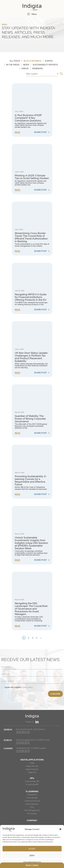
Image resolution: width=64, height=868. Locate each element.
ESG (32, 807)
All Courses (32, 813)
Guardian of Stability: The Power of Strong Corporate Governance (30, 418)
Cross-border (32, 798)
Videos (25, 68)
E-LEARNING (32, 791)
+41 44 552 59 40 (23, 742)
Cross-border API (32, 781)
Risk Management (32, 810)
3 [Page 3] (33, 638)
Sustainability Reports (45, 65)
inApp (32, 763)
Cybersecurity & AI (32, 801)
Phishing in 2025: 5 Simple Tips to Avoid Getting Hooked (32, 177)
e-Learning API (32, 784)
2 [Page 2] (28, 638)
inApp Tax (32, 772)
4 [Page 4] (37, 638)
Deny (32, 855)
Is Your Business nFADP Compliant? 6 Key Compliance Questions (28, 118)
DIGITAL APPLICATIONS (32, 760)
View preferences (32, 862)
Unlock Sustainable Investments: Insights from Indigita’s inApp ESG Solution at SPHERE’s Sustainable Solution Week (31, 543)
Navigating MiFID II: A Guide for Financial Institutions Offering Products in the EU (31, 297)
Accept (32, 849)
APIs (32, 778)
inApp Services (32, 766)
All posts (15, 61)
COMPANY (32, 820)
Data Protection (32, 804)
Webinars (37, 68)
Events (49, 61)
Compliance (32, 794)
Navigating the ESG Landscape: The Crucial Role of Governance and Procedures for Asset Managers (31, 608)
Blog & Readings (32, 61)
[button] (60, 829)
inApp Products (32, 769)
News (26, 65)
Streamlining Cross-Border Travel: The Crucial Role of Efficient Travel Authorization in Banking (31, 237)
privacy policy (27, 687)
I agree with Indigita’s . (19, 687)
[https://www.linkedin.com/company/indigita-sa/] (37, 722)
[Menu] (28, 14)
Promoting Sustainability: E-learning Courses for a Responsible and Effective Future (31, 480)
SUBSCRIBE (55, 694)
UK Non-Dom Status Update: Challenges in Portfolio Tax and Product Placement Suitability (31, 357)
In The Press (13, 65)
